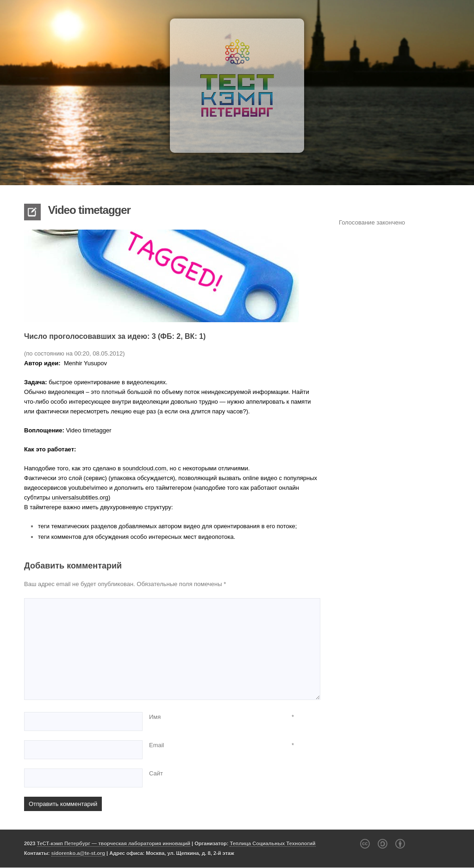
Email (157, 745)
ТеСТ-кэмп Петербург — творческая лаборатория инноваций (114, 843)
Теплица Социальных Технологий (272, 843)
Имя (155, 717)
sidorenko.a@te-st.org (78, 853)
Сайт (156, 773)
